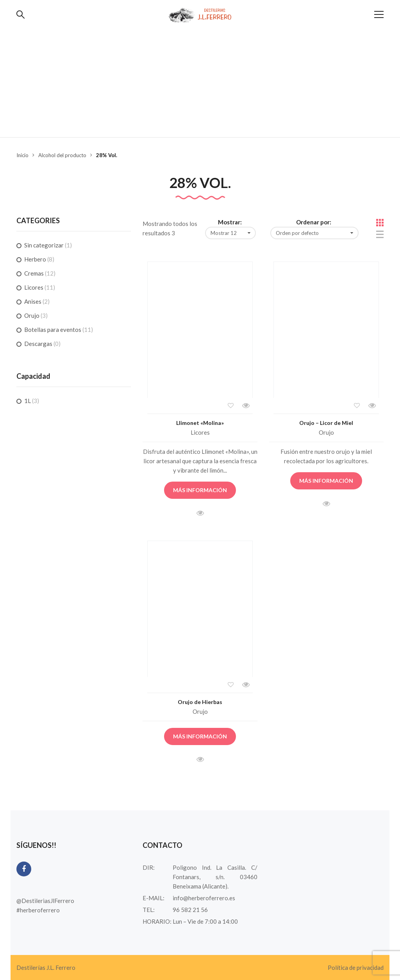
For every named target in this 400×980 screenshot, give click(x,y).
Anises (33, 301)
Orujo (326, 432)
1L (28, 401)
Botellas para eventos (53, 330)
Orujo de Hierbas (200, 702)
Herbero (35, 259)
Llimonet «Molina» (200, 423)
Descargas (38, 344)
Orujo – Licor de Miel (326, 423)
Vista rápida (246, 406)
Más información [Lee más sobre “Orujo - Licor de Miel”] (326, 481)
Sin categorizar (44, 245)
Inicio (22, 155)
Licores (200, 432)
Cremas (34, 273)
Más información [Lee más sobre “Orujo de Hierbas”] (200, 736)
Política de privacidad (356, 967)
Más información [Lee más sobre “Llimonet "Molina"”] (200, 490)
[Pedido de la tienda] (314, 233)
